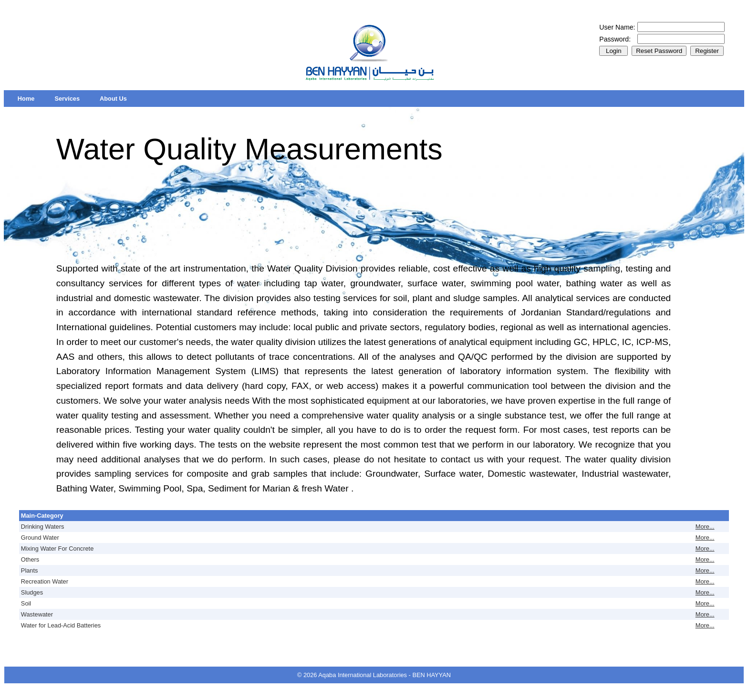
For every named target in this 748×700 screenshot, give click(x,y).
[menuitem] (26, 99)
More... (705, 527)
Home (26, 99)
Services (67, 99)
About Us (113, 99)
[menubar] (72, 99)
